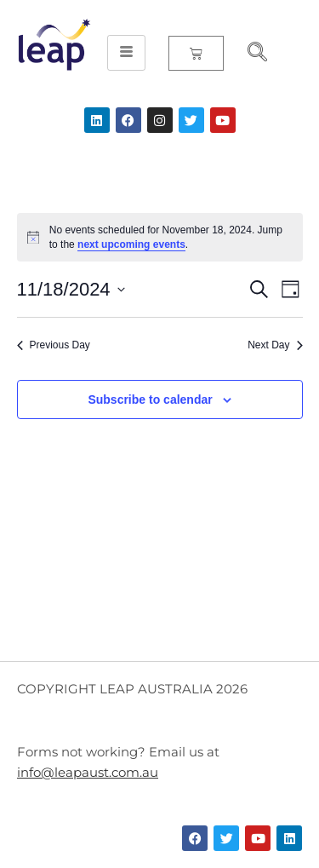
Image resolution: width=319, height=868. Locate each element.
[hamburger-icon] (126, 53)
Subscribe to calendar (150, 400)
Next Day (275, 345)
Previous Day (54, 345)
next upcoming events (131, 244)
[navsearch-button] (250, 54)
